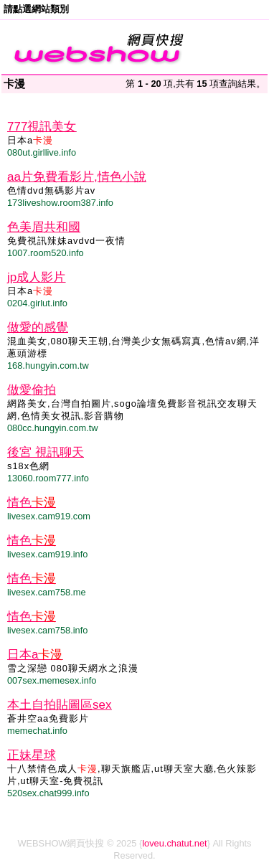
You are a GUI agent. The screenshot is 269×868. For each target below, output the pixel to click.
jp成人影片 (36, 277)
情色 (32, 503)
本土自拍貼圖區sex (59, 705)
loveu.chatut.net (174, 843)
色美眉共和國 (44, 227)
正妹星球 (32, 755)
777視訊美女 (42, 127)
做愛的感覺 (38, 327)
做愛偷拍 (32, 390)
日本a (35, 655)
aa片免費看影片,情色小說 (77, 177)
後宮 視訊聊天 (46, 452)
